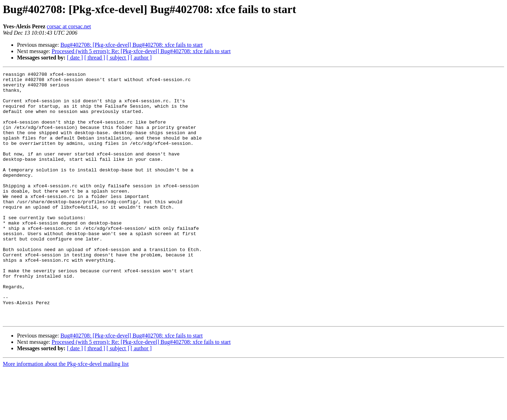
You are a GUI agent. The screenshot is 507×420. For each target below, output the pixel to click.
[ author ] (141, 58)
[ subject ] (118, 58)
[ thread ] (95, 58)
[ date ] (75, 58)
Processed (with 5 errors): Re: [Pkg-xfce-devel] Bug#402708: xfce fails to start (141, 51)
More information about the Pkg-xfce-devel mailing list (66, 414)
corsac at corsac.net (69, 26)
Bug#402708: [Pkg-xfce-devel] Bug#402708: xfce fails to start (132, 45)
